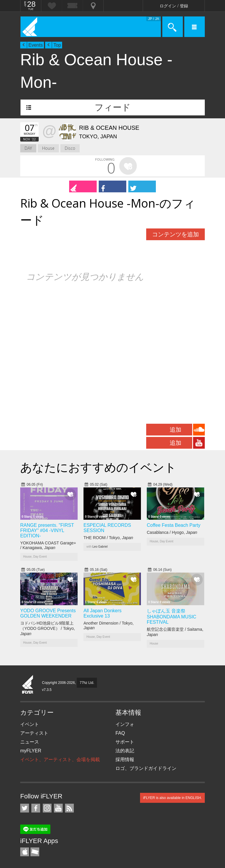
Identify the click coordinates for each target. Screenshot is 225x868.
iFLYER (28, 685)
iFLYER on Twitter (25, 808)
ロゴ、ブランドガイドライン (146, 768)
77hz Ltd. (87, 683)
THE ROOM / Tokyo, (108, 538)
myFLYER (31, 751)
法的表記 (125, 751)
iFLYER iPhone (25, 852)
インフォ (125, 724)
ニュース (30, 742)
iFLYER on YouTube (58, 808)
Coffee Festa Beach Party (174, 525)
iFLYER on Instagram (47, 808)
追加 (175, 430)
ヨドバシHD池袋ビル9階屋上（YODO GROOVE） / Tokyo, (48, 628)
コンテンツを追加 (175, 234)
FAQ (120, 733)
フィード (113, 107)
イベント (30, 724)
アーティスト (34, 733)
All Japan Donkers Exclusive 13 (103, 613)
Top (57, 45)
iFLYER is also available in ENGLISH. (172, 798)
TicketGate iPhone (35, 852)
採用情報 (125, 759)
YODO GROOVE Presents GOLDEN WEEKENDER (48, 613)
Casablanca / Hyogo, (172, 532)
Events (36, 45)
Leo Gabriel (100, 547)
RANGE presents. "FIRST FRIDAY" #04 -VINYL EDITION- (47, 530)
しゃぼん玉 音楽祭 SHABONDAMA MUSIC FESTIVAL (172, 616)
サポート (125, 742)
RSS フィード (69, 808)
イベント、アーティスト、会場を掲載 (60, 759)
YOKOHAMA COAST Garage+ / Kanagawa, (48, 545)
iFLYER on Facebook (36, 808)
